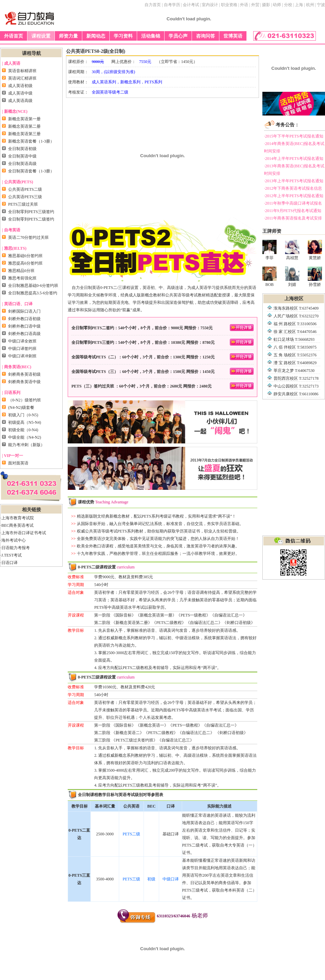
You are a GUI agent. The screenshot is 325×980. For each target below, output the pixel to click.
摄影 (266, 5)
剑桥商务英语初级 (24, 374)
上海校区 (294, 299)
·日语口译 (9, 563)
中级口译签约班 (22, 349)
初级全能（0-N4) (23, 430)
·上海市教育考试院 (17, 518)
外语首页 (14, 36)
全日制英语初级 (22, 149)
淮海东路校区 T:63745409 (296, 308)
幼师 (277, 5)
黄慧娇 (315, 250)
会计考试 (191, 5)
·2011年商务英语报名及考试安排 (293, 218)
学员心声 (178, 36)
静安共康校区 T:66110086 (296, 394)
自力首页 (153, 5)
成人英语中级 (20, 93)
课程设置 (41, 36)
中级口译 (171, 879)
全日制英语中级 (22, 156)
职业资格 (229, 5)
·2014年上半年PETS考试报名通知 (294, 159)
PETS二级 (131, 834)
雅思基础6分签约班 (25, 256)
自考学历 (172, 5)
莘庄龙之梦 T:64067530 (294, 371)
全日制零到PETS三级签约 (31, 212)
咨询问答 (205, 36)
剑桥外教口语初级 (24, 319)
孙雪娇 (315, 277)
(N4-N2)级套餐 (21, 408)
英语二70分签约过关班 (28, 237)
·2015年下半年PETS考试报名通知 (294, 136)
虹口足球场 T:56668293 (294, 339)
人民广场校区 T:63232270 (296, 316)
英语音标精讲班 (22, 71)
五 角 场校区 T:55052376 (295, 355)
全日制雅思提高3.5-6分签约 (33, 293)
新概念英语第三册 (24, 134)
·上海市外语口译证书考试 (23, 533)
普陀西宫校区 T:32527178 (296, 378)
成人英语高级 (20, 101)
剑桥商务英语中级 (24, 382)
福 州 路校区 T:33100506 (295, 324)
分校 (288, 5)
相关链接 (31, 510)
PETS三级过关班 (23, 204)
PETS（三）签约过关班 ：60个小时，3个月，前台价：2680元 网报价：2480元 (162, 386)
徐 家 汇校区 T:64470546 (295, 332)
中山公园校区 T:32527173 (296, 386)
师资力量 (68, 36)
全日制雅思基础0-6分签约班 (33, 286)
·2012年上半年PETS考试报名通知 (294, 196)
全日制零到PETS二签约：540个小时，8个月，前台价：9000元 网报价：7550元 (162, 328)
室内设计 (210, 5)
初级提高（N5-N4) (25, 422)
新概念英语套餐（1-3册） (31, 141)
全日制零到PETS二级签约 (31, 219)
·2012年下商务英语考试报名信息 (293, 188)
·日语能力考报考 (15, 548)
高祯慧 (292, 250)
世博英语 (233, 36)
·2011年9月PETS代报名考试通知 (293, 211)
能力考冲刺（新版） (26, 445)
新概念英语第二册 (24, 126)
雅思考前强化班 (22, 278)
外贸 (255, 5)
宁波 (321, 5)
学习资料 (123, 36)
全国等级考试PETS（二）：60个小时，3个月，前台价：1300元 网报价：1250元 (162, 357)
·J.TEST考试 (11, 555)
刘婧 (292, 277)
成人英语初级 (20, 86)
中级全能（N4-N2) (25, 437)
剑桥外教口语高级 (24, 334)
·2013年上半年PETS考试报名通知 (294, 181)
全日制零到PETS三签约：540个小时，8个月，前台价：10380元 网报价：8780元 (162, 342)
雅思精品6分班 (21, 271)
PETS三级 (131, 879)
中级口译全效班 (22, 341)
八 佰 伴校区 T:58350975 (295, 347)
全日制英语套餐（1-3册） (31, 171)
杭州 (310, 5)
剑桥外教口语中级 (24, 326)
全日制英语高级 (22, 164)
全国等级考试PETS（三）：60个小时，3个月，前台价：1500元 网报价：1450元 (162, 371)
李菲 (269, 250)
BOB (269, 277)
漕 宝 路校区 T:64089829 (295, 363)
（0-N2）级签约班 (25, 400)
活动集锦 (151, 36)
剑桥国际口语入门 (24, 311)
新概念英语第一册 (24, 119)
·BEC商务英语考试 (17, 525)
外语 (244, 5)
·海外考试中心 (13, 540)
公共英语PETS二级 (25, 189)
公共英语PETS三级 (25, 197)
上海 (299, 5)
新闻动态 (96, 36)
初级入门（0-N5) (23, 415)
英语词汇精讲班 (22, 78)
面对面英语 (18, 463)
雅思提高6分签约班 (25, 263)
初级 (151, 879)
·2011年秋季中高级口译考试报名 (293, 203)
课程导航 (31, 53)
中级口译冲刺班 (22, 356)
